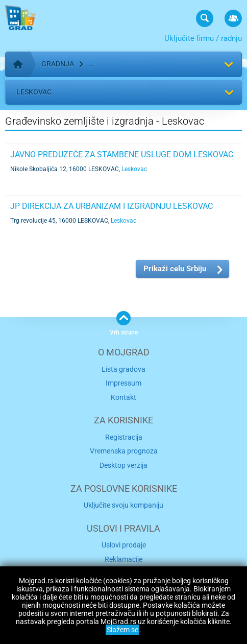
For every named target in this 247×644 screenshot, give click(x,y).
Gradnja (58, 64)
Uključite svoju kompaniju (123, 505)
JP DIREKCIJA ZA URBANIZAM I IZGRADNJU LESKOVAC (112, 206)
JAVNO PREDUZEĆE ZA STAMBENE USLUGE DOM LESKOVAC (122, 154)
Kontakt (123, 397)
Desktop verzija (123, 465)
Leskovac (34, 92)
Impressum (123, 383)
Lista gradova (123, 369)
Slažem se (122, 630)
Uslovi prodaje (124, 545)
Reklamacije (123, 559)
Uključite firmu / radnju (203, 38)
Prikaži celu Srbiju (175, 269)
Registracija (124, 437)
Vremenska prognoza (124, 451)
